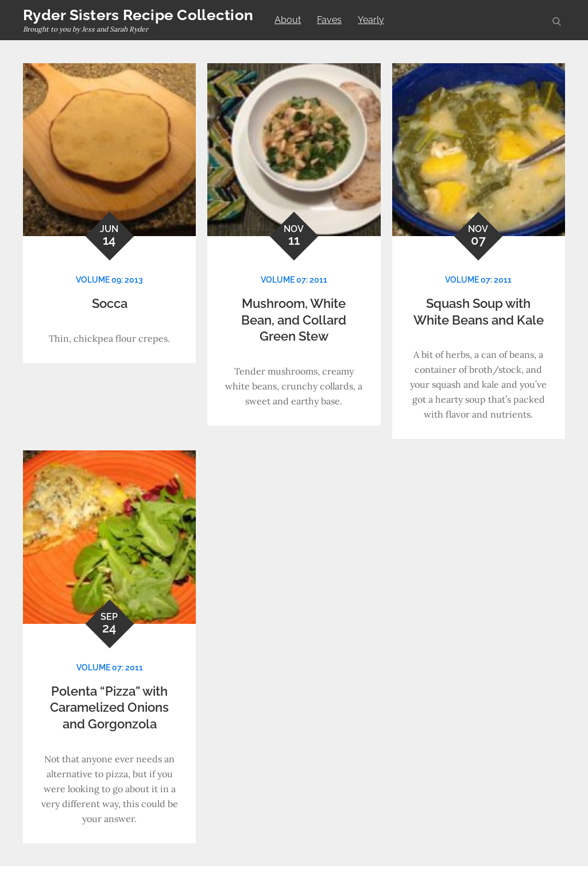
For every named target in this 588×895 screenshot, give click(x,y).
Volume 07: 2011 (294, 280)
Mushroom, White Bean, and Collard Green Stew (294, 320)
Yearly (371, 20)
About (288, 20)
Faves (329, 20)
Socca (110, 303)
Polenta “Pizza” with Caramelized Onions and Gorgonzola (109, 707)
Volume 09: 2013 (109, 280)
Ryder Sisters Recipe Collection (138, 15)
